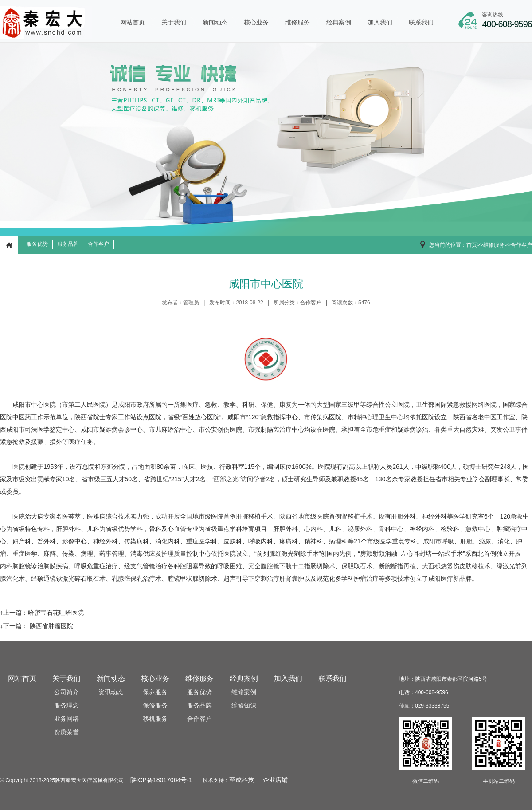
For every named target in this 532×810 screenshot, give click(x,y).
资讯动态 (111, 692)
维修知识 (244, 706)
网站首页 (133, 22)
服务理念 (66, 706)
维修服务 (297, 22)
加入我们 (380, 22)
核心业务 (256, 22)
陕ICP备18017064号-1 (161, 780)
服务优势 (37, 244)
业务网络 (66, 719)
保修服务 (155, 706)
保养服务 (155, 692)
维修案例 (244, 692)
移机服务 (155, 719)
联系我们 (421, 22)
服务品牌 (68, 244)
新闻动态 (215, 22)
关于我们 (174, 22)
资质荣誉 (66, 732)
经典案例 (339, 22)
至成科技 (242, 780)
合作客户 (98, 244)
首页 (472, 245)
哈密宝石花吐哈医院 (56, 613)
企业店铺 (275, 780)
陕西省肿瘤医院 (51, 626)
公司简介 (66, 692)
